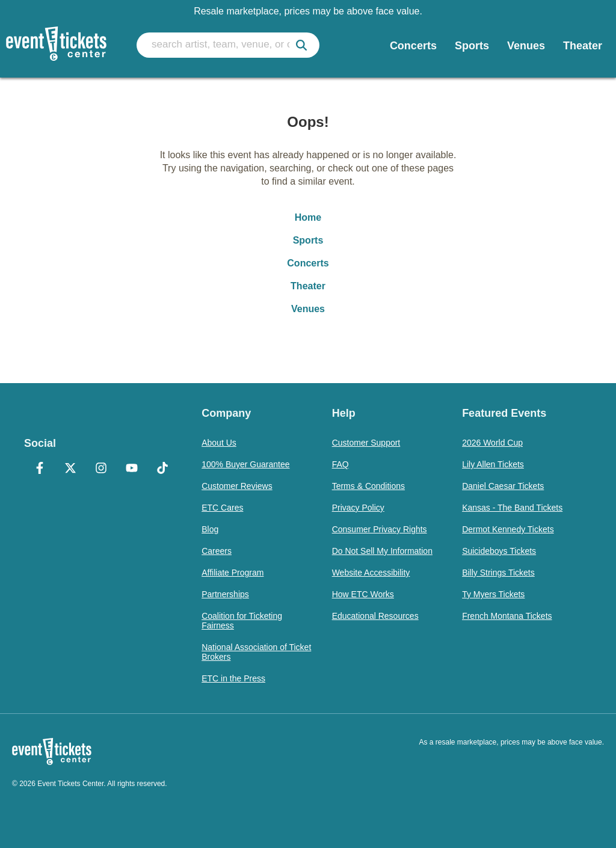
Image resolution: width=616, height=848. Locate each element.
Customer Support (366, 443)
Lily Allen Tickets (493, 464)
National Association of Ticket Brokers (256, 652)
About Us (219, 443)
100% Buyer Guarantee (245, 464)
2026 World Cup (492, 443)
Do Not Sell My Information (382, 551)
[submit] (301, 45)
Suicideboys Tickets (499, 551)
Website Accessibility (371, 573)
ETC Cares (222, 508)
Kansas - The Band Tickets (512, 508)
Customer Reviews (237, 486)
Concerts (308, 263)
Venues (308, 309)
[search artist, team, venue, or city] (228, 45)
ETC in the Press (233, 678)
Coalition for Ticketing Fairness (242, 621)
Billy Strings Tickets (498, 573)
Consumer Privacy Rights (380, 529)
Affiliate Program (233, 573)
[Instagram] (101, 469)
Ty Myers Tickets (493, 594)
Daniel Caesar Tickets (503, 486)
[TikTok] (162, 469)
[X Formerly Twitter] (70, 469)
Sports (308, 240)
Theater (308, 286)
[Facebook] (39, 469)
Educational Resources (375, 616)
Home (308, 217)
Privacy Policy (358, 508)
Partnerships (225, 594)
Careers (217, 551)
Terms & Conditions (368, 486)
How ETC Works (363, 594)
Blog (210, 529)
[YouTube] (131, 469)
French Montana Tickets (507, 616)
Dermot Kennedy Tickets (508, 529)
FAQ (340, 464)
